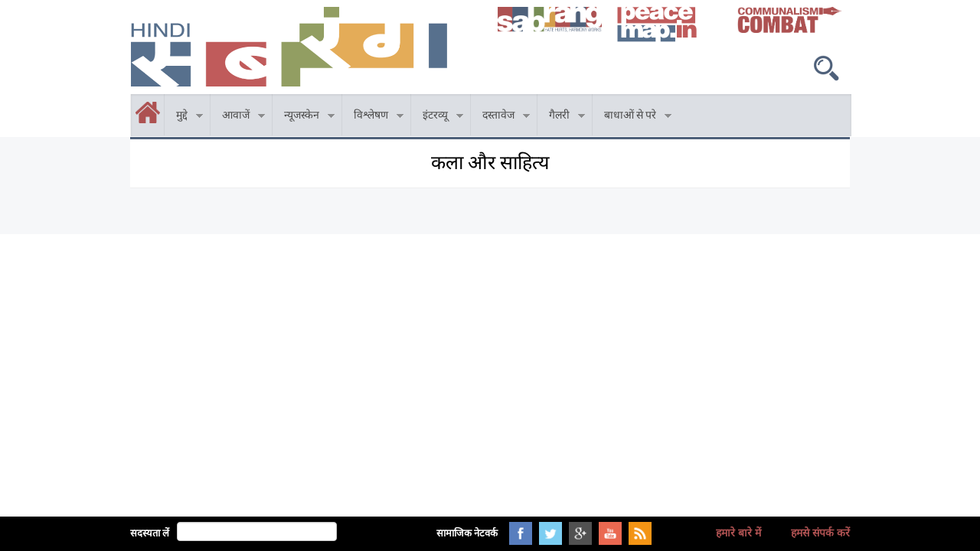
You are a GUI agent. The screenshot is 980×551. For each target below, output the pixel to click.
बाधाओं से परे (632, 117)
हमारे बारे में (738, 532)
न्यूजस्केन (304, 117)
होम (132, 103)
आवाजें (238, 117)
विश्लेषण (373, 117)
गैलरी (561, 117)
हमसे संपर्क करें (820, 532)
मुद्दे (184, 117)
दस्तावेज (500, 117)
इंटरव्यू (437, 117)
